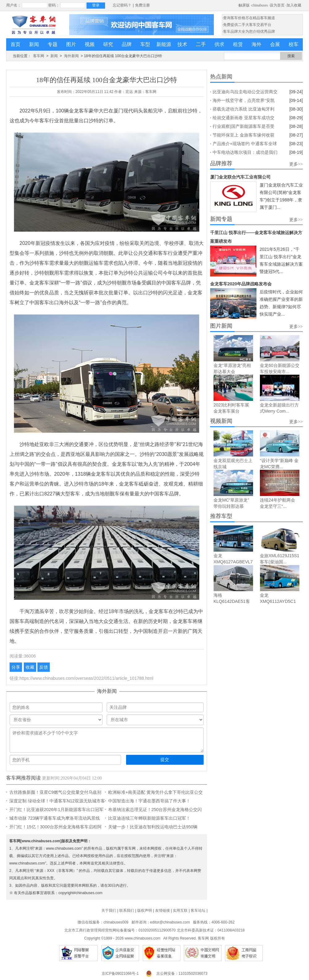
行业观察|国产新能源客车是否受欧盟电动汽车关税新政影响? (243, 127)
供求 (219, 44)
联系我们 (127, 911)
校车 (294, 44)
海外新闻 (71, 56)
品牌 (127, 44)
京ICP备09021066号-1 (120, 974)
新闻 (34, 44)
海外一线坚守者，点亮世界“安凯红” (244, 101)
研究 (108, 44)
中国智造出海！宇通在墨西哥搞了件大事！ (149, 801)
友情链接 (163, 911)
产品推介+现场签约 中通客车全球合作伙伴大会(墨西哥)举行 (245, 145)
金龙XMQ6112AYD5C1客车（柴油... (278, 601)
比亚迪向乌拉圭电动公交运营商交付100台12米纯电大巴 (245, 93)
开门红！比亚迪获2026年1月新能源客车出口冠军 (56, 810)
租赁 (238, 44)
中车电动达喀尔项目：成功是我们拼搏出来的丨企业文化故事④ (245, 153)
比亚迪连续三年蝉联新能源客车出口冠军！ (149, 818)
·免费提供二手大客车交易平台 (247, 25)
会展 (275, 44)
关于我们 (109, 911)
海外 (256, 44)
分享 (16, 667)
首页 (15, 44)
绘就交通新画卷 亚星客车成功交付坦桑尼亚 (243, 119)
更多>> (296, 164)
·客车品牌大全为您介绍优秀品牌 (249, 32)
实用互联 (180, 911)
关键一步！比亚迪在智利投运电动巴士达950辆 (153, 827)
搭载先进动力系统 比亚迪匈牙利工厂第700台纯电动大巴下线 (243, 110)
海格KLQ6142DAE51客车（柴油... (232, 601)
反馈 (44, 667)
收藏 (30, 667)
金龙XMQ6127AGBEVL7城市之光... (233, 562)
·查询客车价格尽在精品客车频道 (249, 18)
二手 (201, 44)
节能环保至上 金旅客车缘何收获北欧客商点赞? (243, 136)
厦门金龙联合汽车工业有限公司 (240, 177)
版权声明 (145, 911)
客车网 (39, 56)
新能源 (164, 44)
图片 (71, 44)
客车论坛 (198, 911)
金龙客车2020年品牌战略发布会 (241, 284)
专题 (53, 44)
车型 (145, 44)
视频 (90, 44)
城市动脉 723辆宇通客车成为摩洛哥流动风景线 (55, 818)
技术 (182, 44)
